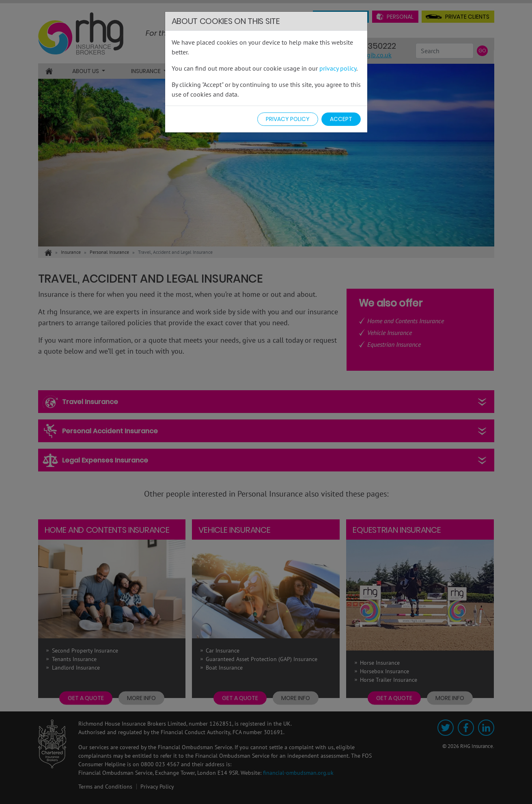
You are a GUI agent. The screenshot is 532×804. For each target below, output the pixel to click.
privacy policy (338, 68)
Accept (341, 119)
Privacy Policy (288, 119)
